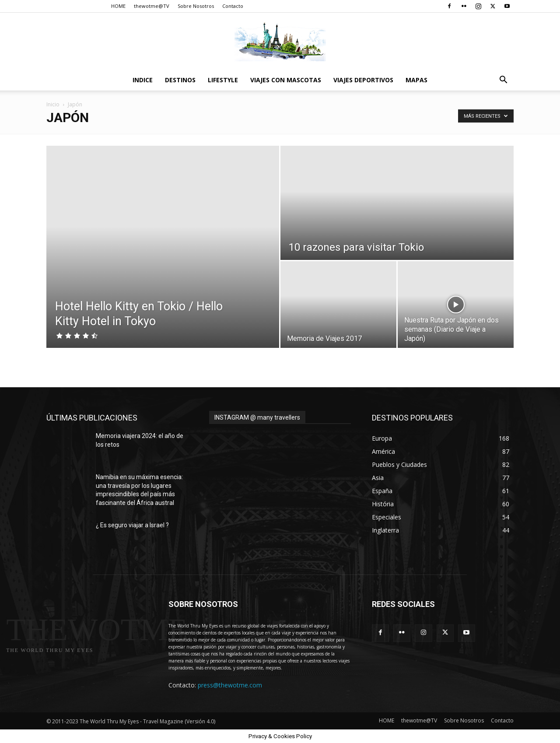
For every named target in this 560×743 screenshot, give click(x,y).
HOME (118, 6)
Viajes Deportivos (363, 80)
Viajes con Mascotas (286, 80)
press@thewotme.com (230, 685)
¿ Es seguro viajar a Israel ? (132, 525)
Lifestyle (223, 80)
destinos (180, 80)
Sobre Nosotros (196, 6)
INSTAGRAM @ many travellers (257, 417)
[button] (503, 81)
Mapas (416, 80)
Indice (143, 80)
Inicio (53, 104)
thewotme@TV (152, 6)
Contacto (233, 6)
